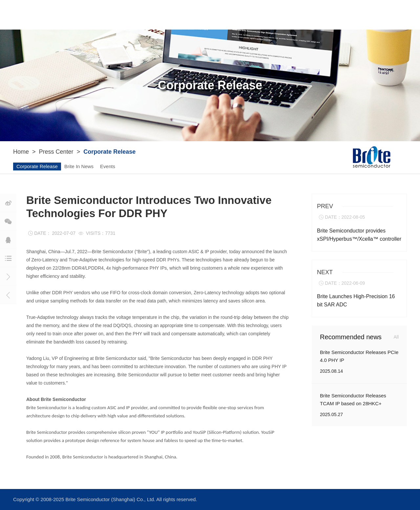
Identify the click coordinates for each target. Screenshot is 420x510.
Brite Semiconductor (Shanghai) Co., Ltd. (111, 499)
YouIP (149, 15)
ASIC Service (192, 15)
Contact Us (327, 15)
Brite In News (79, 166)
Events (108, 166)
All (396, 337)
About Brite (108, 15)
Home (21, 152)
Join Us (291, 15)
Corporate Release (37, 166)
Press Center (245, 15)
